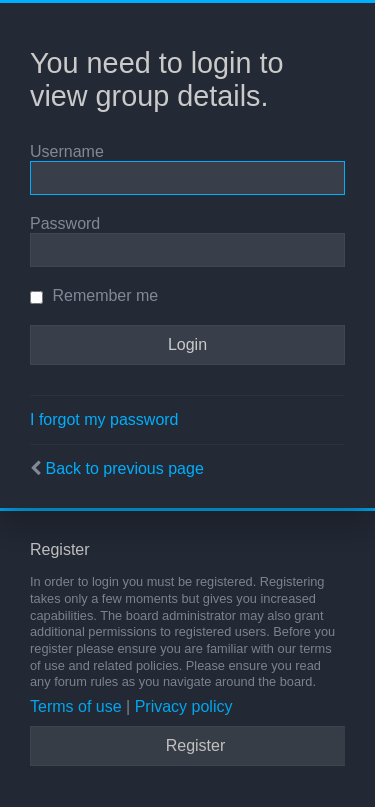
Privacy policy (184, 706)
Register (196, 745)
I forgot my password (104, 419)
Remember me (94, 295)
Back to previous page (124, 468)
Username (67, 151)
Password (65, 223)
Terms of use (76, 706)
